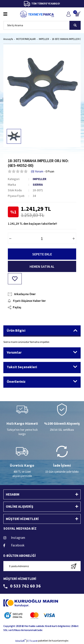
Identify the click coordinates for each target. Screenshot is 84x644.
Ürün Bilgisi (16, 330)
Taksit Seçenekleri (22, 367)
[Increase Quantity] (74, 238)
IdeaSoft (20, 641)
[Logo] (37, 14)
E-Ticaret (32, 641)
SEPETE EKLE (42, 254)
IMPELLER (40, 179)
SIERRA (38, 185)
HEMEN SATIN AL (42, 266)
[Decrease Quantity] (10, 238)
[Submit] (74, 566)
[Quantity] (42, 238)
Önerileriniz (16, 381)
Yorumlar (14, 352)
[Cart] (78, 14)
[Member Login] (68, 14)
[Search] (42, 25)
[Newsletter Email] (42, 566)
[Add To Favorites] (15, 279)
